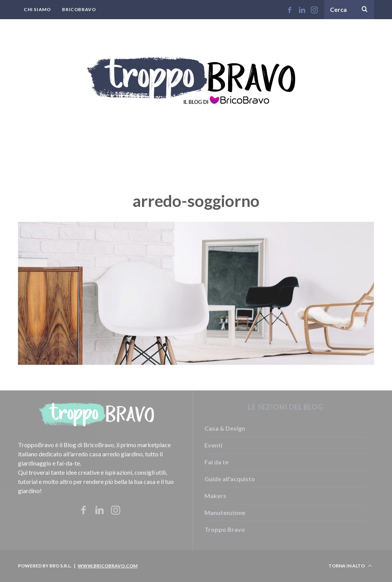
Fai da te (216, 462)
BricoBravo (79, 9)
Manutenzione (225, 512)
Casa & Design (225, 428)
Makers (215, 496)
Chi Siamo (37, 9)
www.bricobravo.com (108, 566)
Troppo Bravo (225, 529)
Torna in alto (350, 566)
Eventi (213, 445)
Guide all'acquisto (230, 479)
